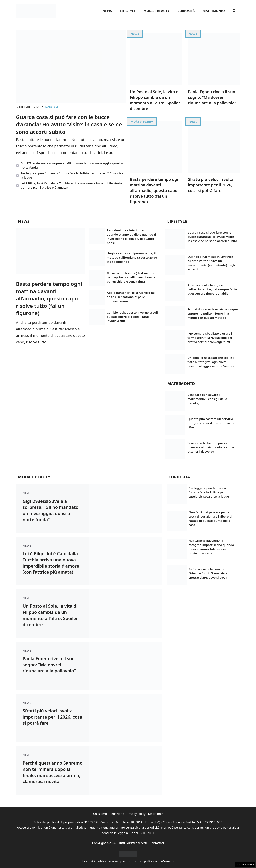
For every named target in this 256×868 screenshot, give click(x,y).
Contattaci (157, 843)
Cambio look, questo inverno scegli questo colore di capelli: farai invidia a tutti (132, 317)
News (107, 11)
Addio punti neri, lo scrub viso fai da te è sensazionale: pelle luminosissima (131, 297)
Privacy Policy (136, 814)
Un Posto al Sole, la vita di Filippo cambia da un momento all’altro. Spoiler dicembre (155, 100)
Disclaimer (155, 814)
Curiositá (186, 11)
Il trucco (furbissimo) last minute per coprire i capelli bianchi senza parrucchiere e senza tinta (131, 277)
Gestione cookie (245, 864)
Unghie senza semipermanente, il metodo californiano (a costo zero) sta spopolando (132, 257)
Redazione (117, 814)
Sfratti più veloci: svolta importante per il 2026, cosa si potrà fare (211, 185)
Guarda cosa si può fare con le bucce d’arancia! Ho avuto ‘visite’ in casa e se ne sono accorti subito (69, 124)
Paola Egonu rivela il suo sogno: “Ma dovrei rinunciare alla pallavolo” (212, 97)
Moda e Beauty (157, 11)
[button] (234, 11)
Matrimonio (214, 11)
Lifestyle (128, 11)
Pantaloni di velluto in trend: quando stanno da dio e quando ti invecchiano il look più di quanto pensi (131, 236)
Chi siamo (100, 814)
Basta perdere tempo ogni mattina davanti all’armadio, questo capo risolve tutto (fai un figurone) (155, 190)
